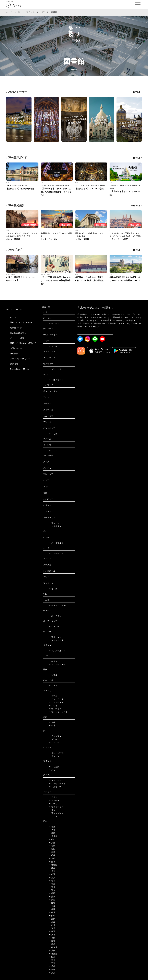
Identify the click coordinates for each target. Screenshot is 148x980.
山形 (52, 874)
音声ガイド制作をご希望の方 (23, 343)
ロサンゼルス (56, 702)
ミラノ (53, 810)
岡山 (52, 916)
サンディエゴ (56, 709)
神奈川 (53, 947)
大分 (52, 900)
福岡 (52, 893)
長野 (52, 938)
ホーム (9, 12)
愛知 (52, 941)
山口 (52, 839)
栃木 (52, 912)
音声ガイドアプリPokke (21, 322)
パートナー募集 (17, 338)
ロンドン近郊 (56, 753)
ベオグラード (56, 380)
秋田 (52, 849)
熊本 (52, 862)
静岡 (52, 919)
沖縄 (52, 897)
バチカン (54, 804)
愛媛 (52, 903)
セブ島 (53, 589)
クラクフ (54, 323)
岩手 (52, 881)
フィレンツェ (56, 813)
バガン (53, 450)
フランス (31, 12)
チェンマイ (55, 736)
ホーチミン (55, 616)
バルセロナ (55, 787)
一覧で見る (136, 92)
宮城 (52, 890)
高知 (52, 843)
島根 (52, 969)
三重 (52, 963)
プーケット (55, 739)
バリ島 (53, 434)
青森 (52, 884)
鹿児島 (53, 836)
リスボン (54, 685)
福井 (52, 855)
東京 (52, 973)
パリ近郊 (54, 767)
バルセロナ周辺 (57, 783)
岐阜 (52, 868)
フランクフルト (57, 664)
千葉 (52, 906)
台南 (52, 722)
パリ (43, 12)
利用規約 (14, 354)
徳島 (52, 827)
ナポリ (53, 797)
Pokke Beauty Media (19, 369)
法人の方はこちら (18, 333)
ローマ (53, 816)
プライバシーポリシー (20, 359)
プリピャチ (55, 369)
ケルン (53, 661)
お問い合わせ (16, 348)
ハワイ (53, 705)
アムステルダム (57, 651)
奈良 (52, 928)
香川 (52, 887)
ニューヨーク (56, 699)
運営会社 (14, 364)
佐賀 (52, 830)
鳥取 (52, 833)
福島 (52, 852)
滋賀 (52, 877)
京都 (52, 960)
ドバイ (53, 346)
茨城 (52, 935)
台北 (52, 726)
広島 (52, 922)
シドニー (54, 626)
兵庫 (52, 909)
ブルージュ (55, 637)
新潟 (52, 931)
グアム (53, 696)
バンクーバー (56, 553)
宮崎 (52, 846)
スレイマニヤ (56, 543)
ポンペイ (54, 800)
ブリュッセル (56, 640)
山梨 (52, 957)
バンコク (54, 742)
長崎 (52, 966)
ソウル (53, 675)
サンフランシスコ (58, 712)
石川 (52, 925)
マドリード (55, 780)
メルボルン (55, 526)
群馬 (52, 944)
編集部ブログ (16, 328)
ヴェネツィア (56, 807)
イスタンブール (57, 605)
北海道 (53, 954)
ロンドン (54, 756)
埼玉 (52, 871)
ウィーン (54, 523)
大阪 (52, 950)
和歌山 (53, 865)
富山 (52, 858)
